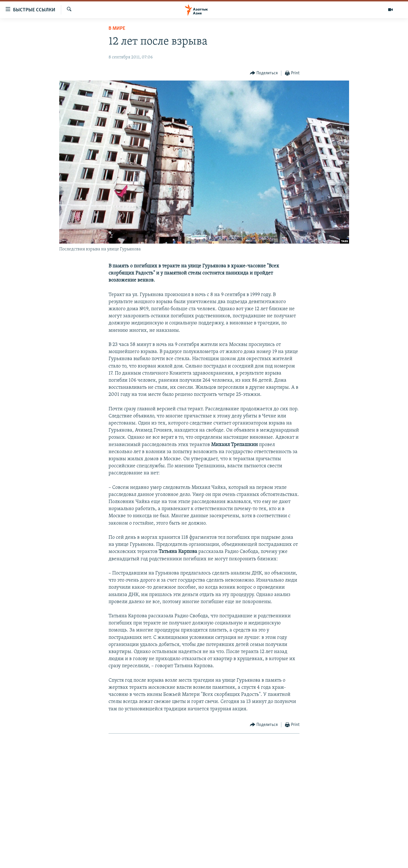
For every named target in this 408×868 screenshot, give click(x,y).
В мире (117, 28)
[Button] (264, 73)
